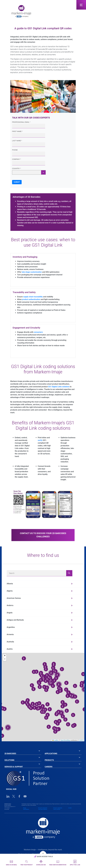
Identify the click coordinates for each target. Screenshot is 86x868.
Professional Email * (21, 122)
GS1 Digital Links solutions (59, 387)
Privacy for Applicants (58, 808)
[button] (5, 656)
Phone (15, 150)
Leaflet (55, 740)
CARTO (81, 740)
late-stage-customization (32, 272)
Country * (16, 168)
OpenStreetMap (65, 740)
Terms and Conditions (43, 809)
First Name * (17, 131)
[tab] (23, 752)
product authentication (31, 299)
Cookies (70, 808)
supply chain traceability (33, 297)
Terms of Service (57, 809)
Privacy (25, 808)
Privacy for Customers (43, 808)
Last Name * (17, 141)
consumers (38, 332)
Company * (17, 159)
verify (40, 440)
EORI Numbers (26, 809)
